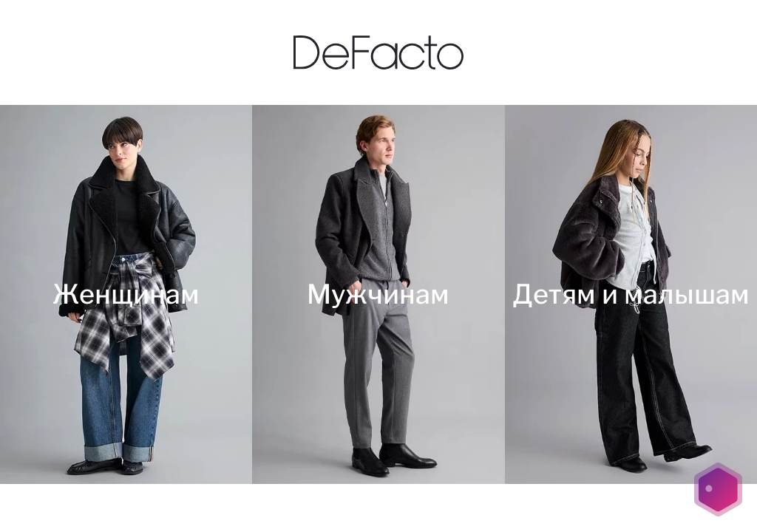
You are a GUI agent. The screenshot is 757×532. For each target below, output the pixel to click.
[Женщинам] (126, 294)
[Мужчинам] (378, 294)
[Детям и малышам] (631, 294)
